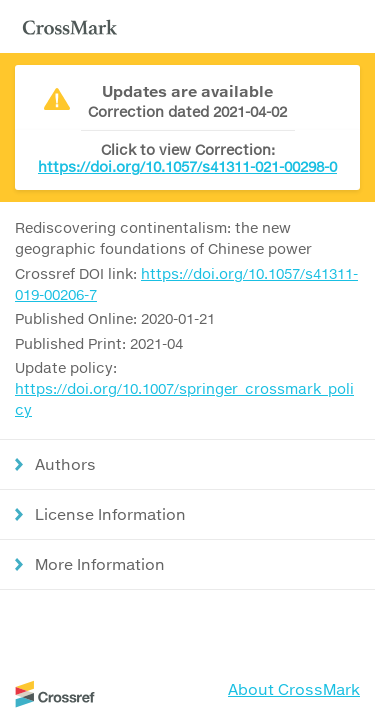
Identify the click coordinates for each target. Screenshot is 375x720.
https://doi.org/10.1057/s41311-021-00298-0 (187, 166)
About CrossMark (294, 689)
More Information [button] (100, 564)
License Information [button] (110, 514)
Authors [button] (65, 464)
